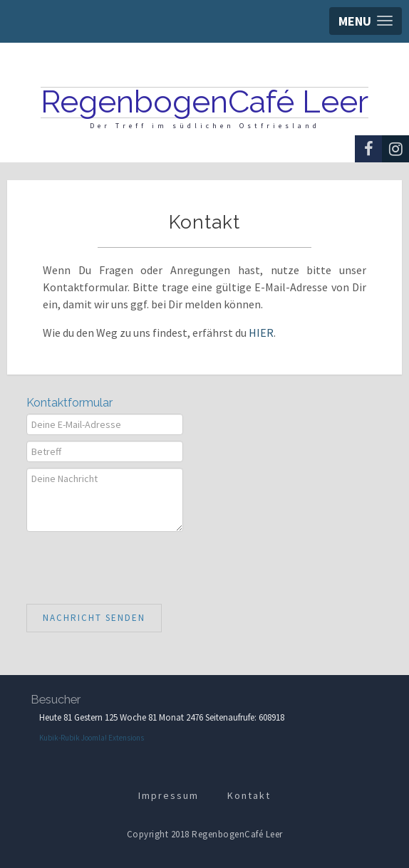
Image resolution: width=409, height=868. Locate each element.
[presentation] (135, 565)
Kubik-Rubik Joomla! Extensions (92, 738)
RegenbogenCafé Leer (204, 101)
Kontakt (249, 795)
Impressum (169, 795)
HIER (261, 333)
